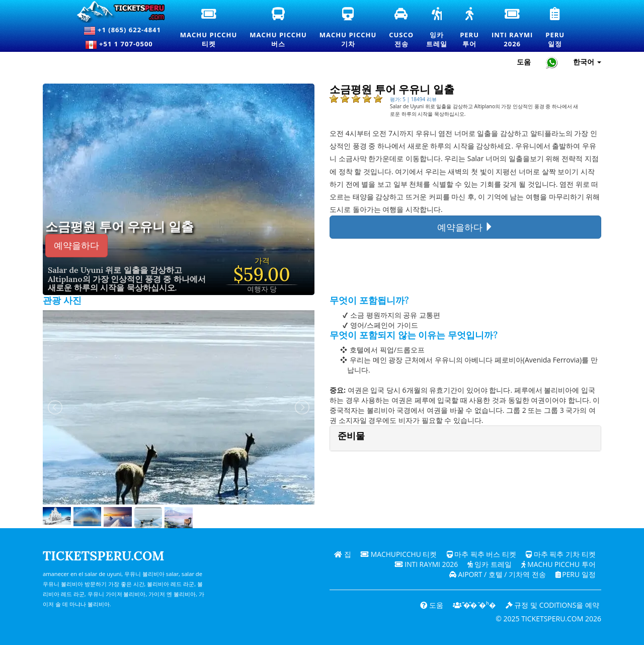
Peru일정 (556, 28)
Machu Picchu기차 (348, 28)
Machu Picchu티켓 (209, 28)
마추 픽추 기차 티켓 (561, 554)
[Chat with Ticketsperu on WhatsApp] (552, 62)
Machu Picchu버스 (282, 28)
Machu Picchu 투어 (558, 564)
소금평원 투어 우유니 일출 (119, 227)
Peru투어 (470, 28)
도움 (430, 605)
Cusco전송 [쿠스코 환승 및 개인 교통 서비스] (402, 28)
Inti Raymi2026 (514, 28)
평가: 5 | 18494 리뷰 (413, 99)
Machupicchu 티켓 (398, 554)
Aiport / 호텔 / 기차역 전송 (496, 574)
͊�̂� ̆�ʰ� (473, 605)
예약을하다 (76, 245)
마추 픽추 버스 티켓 (481, 554)
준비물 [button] (351, 436)
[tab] (465, 438)
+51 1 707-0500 (122, 45)
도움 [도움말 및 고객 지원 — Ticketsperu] (524, 62)
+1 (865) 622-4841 (122, 31)
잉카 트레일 (489, 564)
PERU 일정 (575, 574)
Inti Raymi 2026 (425, 564)
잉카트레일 (437, 28)
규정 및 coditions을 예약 (552, 605)
